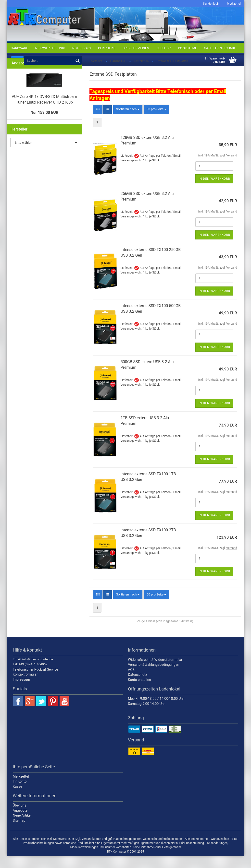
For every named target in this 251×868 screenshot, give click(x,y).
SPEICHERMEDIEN (136, 48)
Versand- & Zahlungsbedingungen (154, 677)
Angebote (20, 822)
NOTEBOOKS (82, 48)
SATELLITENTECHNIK (220, 48)
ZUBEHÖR (163, 48)
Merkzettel (234, 4)
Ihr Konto (20, 793)
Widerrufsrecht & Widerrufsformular (155, 671)
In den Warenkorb (214, 191)
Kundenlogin (211, 4)
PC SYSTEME (187, 48)
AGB (131, 681)
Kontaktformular (25, 686)
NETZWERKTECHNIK (50, 48)
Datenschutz (138, 687)
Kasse (17, 798)
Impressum (21, 691)
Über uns (19, 817)
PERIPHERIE (107, 48)
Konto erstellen (139, 691)
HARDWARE (19, 48)
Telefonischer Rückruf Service (35, 681)
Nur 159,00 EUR (44, 124)
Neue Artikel (22, 827)
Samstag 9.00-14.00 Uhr (146, 715)
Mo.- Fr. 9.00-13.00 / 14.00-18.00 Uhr (156, 711)
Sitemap (19, 832)
